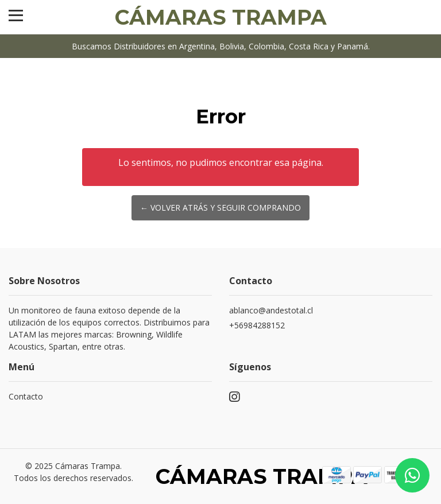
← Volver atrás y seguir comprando (220, 208)
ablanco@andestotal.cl (271, 310)
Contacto (26, 396)
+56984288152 (257, 325)
